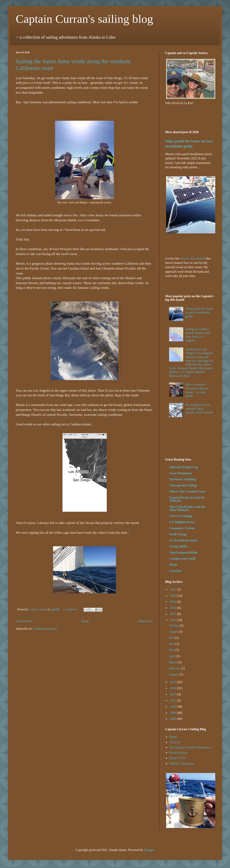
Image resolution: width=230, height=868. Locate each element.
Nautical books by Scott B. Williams (187, 499)
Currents (175, 571)
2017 (174, 614)
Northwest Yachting (183, 479)
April (173, 656)
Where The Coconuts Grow (188, 491)
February (175, 668)
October (174, 625)
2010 (174, 707)
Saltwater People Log (184, 467)
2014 (174, 688)
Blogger (149, 850)
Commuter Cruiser (182, 528)
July (172, 638)
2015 (174, 682)
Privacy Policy (178, 753)
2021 (174, 589)
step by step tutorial (193, 258)
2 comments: (71, 609)
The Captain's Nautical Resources (190, 747)
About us (175, 742)
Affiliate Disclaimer (182, 763)
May (172, 650)
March (173, 662)
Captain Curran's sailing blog (84, 19)
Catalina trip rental (182, 559)
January (174, 674)
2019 (174, 602)
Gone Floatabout (181, 473)
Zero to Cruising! (181, 516)
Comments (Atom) (45, 629)
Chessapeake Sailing (183, 485)
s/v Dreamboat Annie (183, 540)
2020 (174, 596)
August (174, 632)
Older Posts (145, 621)
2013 (174, 694)
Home (85, 621)
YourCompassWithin (183, 552)
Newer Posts (25, 621)
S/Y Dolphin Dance (182, 522)
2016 (174, 620)
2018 (174, 608)
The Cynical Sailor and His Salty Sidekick (187, 508)
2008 (174, 719)
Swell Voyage (178, 534)
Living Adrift (178, 546)
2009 (174, 713)
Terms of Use (178, 758)
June (172, 644)
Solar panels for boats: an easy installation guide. (200, 312)
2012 (174, 700)
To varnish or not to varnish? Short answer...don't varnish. (199, 409)
